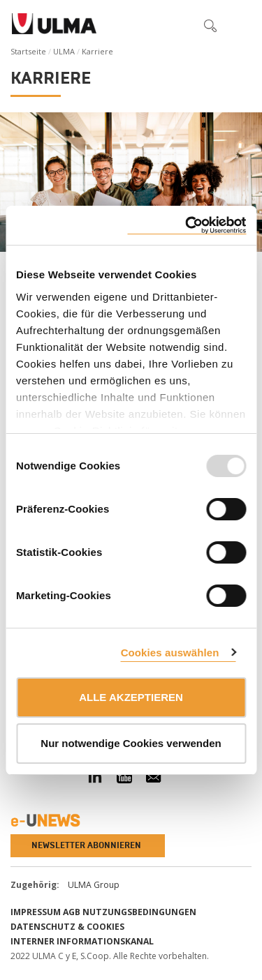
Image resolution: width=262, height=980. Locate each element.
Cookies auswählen (170, 653)
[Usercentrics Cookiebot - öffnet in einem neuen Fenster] (187, 226)
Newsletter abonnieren (86, 845)
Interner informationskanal (82, 941)
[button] (181, 25)
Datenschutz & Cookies (67, 927)
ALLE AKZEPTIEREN (131, 697)
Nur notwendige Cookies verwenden (131, 743)
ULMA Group (94, 885)
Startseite (28, 51)
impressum (36, 912)
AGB (72, 912)
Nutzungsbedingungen (139, 912)
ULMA (64, 51)
